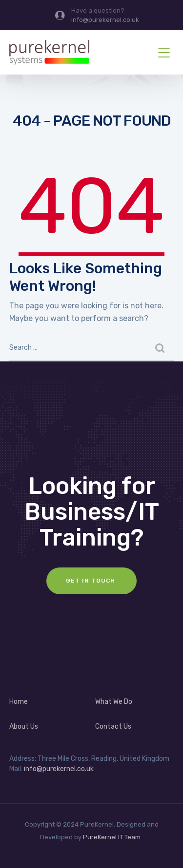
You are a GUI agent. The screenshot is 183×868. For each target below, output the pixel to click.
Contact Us (113, 726)
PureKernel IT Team (112, 837)
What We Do (114, 702)
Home (19, 702)
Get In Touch (91, 581)
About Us (24, 726)
